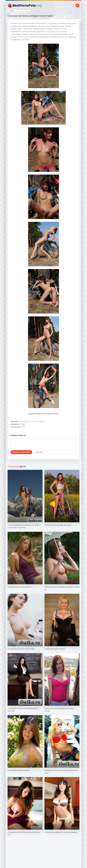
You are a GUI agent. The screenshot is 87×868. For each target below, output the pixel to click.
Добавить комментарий (21, 452)
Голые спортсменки (37, 421)
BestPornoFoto (27, 5)
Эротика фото (24, 421)
